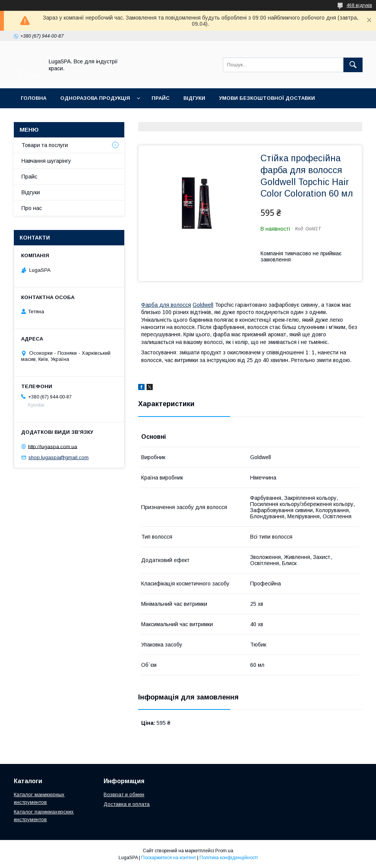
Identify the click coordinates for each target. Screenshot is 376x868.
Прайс (161, 98)
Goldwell (203, 305)
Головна (34, 98)
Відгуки (194, 98)
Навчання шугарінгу (46, 161)
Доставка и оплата (127, 804)
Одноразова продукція (95, 98)
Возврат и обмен (124, 794)
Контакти (35, 118)
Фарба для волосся (166, 305)
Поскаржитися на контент (169, 858)
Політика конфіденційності (229, 858)
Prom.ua (224, 851)
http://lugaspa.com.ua (53, 446)
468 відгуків (359, 5)
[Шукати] (353, 65)
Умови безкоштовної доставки (267, 98)
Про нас (32, 208)
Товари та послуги (45, 145)
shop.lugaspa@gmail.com (59, 457)
